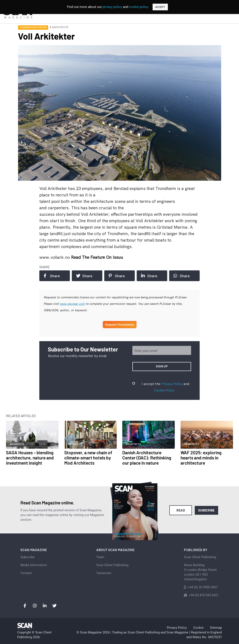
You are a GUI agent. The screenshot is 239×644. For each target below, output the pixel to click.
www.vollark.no (55, 257)
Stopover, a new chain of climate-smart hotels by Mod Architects (88, 458)
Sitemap (216, 628)
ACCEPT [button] (160, 7)
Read (181, 510)
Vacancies (104, 573)
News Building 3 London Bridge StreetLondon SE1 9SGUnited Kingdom (200, 572)
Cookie (198, 628)
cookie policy (139, 7)
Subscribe (206, 510)
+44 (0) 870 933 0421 (204, 595)
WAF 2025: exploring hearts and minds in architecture (201, 458)
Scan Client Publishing (112, 565)
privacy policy (112, 7)
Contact (26, 573)
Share (52, 276)
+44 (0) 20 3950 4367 (203, 587)
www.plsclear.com (72, 304)
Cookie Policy (164, 390)
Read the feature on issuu (97, 257)
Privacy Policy (172, 384)
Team (100, 557)
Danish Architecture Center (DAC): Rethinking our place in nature (147, 458)
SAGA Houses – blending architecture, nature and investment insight (30, 458)
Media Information (34, 565)
